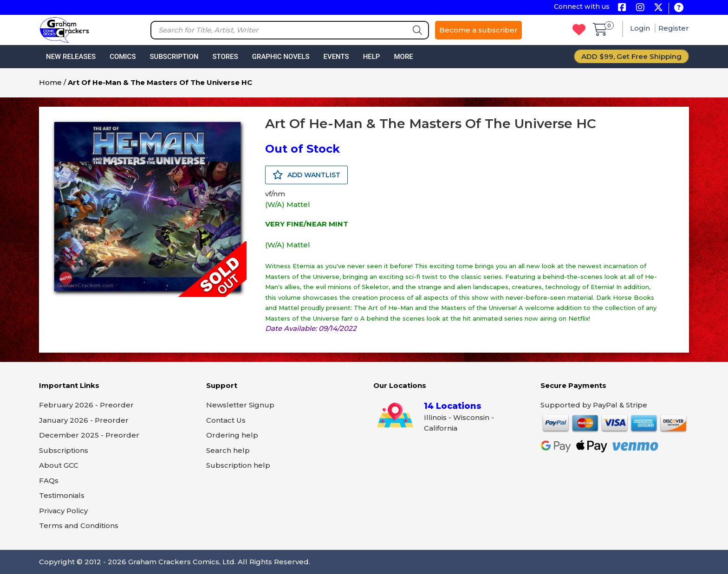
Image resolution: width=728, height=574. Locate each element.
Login (641, 28)
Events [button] (336, 57)
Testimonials (62, 495)
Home (50, 82)
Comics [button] (123, 57)
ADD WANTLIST (306, 175)
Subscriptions (64, 450)
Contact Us (226, 420)
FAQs (49, 480)
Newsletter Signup (240, 405)
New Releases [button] (71, 57)
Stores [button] (225, 57)
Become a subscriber (478, 30)
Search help (228, 450)
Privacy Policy (63, 511)
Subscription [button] (174, 57)
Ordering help (232, 435)
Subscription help (238, 465)
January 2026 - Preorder (84, 420)
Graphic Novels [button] (281, 57)
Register (674, 28)
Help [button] (372, 57)
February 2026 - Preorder (86, 405)
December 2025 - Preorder (89, 435)
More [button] (403, 57)
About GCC (59, 465)
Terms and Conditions (79, 526)
